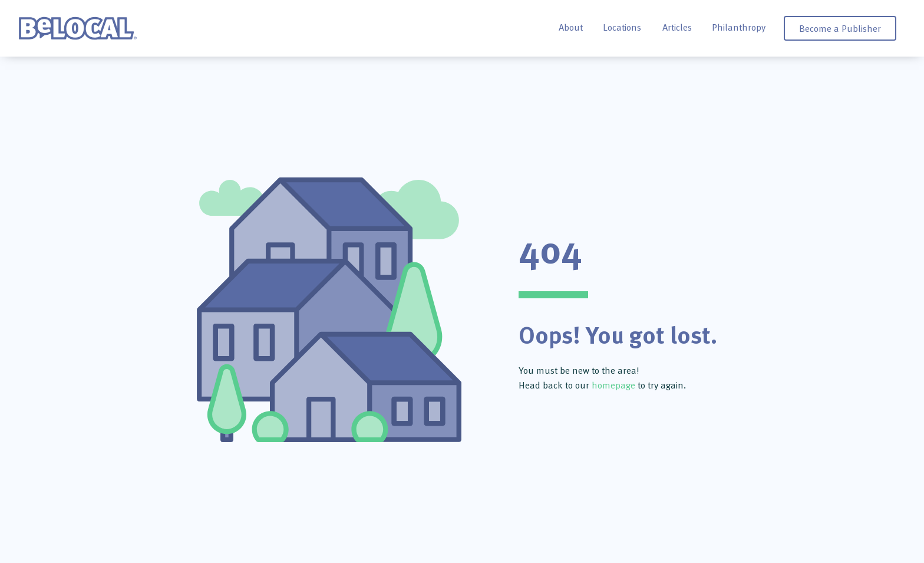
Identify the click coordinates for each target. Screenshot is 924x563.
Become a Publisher (840, 28)
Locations (622, 27)
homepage (613, 385)
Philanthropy (739, 27)
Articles (677, 27)
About (571, 27)
